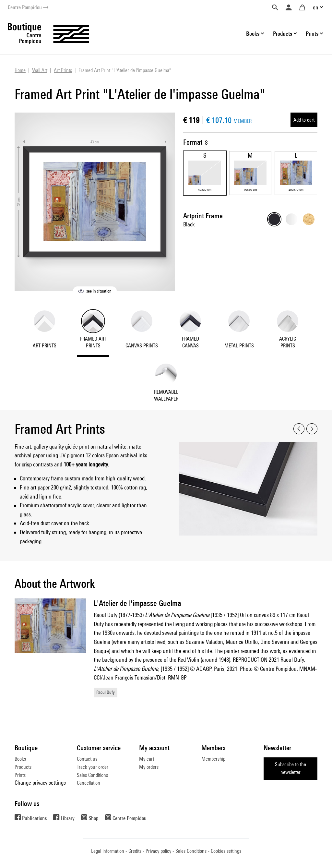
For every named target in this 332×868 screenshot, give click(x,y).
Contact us (87, 759)
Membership (213, 759)
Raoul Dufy (106, 692)
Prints (20, 775)
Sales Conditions (92, 775)
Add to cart (304, 120)
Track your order (93, 767)
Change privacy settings (40, 783)
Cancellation (89, 783)
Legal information (108, 851)
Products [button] (283, 34)
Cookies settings (226, 851)
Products (23, 767)
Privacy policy (158, 851)
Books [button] (253, 34)
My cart (147, 759)
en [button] (316, 7)
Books (20, 759)
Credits (135, 851)
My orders (149, 767)
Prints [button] (312, 34)
